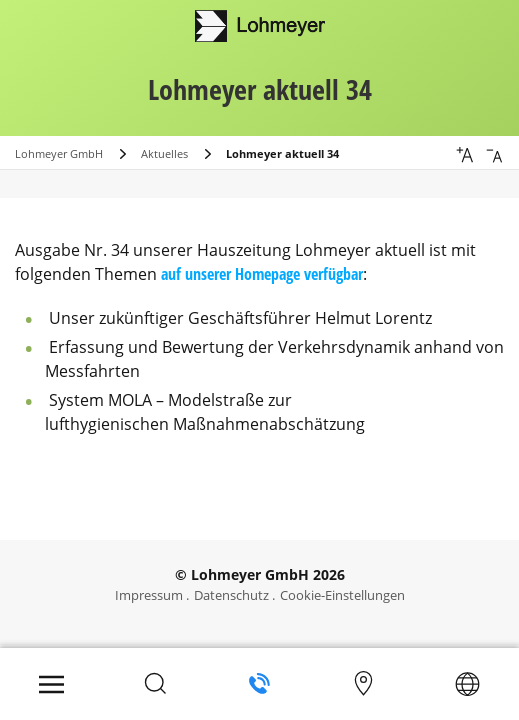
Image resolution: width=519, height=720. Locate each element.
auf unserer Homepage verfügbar (262, 274)
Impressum (149, 595)
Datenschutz (231, 595)
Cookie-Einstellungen (342, 595)
